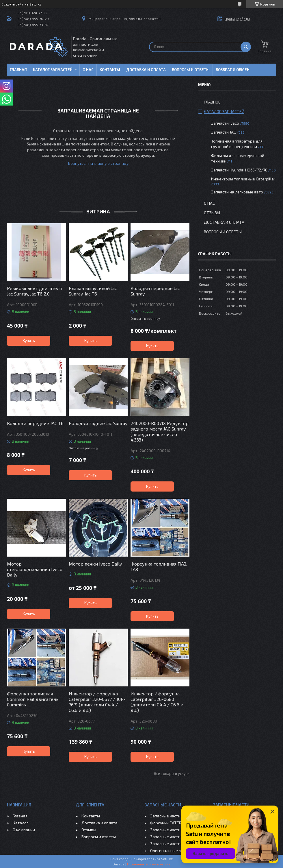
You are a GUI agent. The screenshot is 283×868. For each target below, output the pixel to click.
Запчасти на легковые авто (237, 192)
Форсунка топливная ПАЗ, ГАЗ (159, 566)
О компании (24, 830)
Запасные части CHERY (172, 844)
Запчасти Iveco (225, 123)
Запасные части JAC (169, 830)
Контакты (110, 70)
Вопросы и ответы (191, 70)
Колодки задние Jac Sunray (98, 423)
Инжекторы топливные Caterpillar (243, 179)
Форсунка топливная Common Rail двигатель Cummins (33, 699)
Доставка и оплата (146, 70)
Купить (29, 341)
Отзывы (212, 213)
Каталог (21, 823)
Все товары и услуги (172, 773)
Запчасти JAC (224, 132)
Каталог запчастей (53, 70)
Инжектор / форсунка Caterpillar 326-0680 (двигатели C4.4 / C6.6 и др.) (157, 702)
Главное (212, 102)
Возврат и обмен (233, 70)
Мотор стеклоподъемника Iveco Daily (35, 569)
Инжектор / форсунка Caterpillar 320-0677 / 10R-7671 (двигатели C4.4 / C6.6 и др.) (97, 702)
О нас (88, 70)
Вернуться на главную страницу (98, 163)
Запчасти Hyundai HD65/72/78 (239, 170)
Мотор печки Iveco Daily (95, 564)
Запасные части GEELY (171, 837)
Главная (18, 70)
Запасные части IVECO (171, 816)
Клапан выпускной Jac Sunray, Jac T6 (93, 291)
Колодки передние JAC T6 (35, 423)
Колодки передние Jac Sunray (155, 291)
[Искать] (246, 47)
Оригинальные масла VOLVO (177, 851)
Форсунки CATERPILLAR (172, 823)
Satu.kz (167, 859)
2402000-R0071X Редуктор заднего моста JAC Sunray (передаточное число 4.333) (160, 431)
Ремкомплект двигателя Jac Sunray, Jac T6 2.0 (34, 291)
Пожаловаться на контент (149, 864)
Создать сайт (12, 4)
